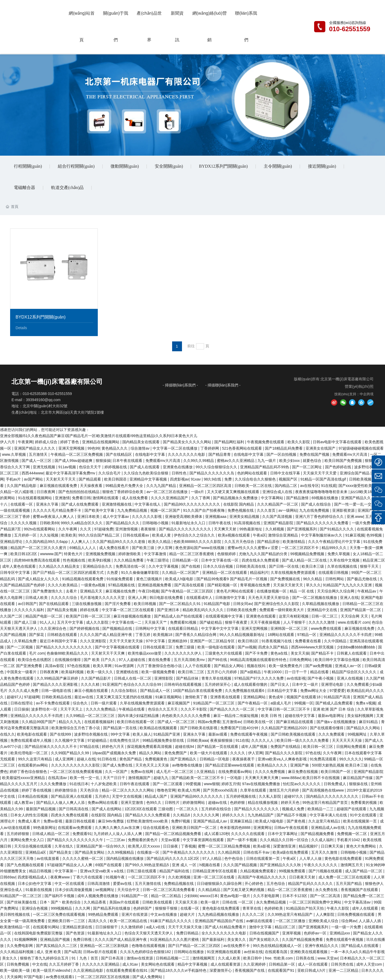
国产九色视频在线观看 (26, 865)
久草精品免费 (26, 641)
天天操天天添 (187, 902)
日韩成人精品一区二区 (51, 834)
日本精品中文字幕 (283, 691)
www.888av (291, 778)
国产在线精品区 (119, 454)
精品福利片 (259, 572)
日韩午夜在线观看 (135, 784)
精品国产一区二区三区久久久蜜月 (39, 548)
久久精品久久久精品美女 (60, 566)
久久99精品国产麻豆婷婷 (58, 678)
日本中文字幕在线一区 (220, 560)
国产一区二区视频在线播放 (315, 598)
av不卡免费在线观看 (53, 703)
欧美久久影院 (299, 442)
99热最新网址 (44, 828)
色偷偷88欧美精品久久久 (68, 653)
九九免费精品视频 (133, 510)
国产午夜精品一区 (253, 703)
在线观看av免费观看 (75, 828)
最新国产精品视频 (41, 809)
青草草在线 (252, 908)
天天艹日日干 (115, 778)
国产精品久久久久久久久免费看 (323, 523)
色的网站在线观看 (253, 473)
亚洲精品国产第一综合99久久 (101, 846)
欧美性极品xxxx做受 (145, 653)
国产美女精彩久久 (265, 939)
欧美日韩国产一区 (336, 772)
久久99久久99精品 (199, 461)
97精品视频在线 (122, 585)
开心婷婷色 (254, 884)
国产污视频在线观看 (326, 871)
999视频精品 (62, 908)
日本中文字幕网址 (283, 834)
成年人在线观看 (366, 908)
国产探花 (37, 635)
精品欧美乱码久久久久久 (204, 610)
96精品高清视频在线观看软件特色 (259, 660)
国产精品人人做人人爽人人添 (61, 802)
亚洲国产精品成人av (211, 821)
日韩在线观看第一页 (264, 858)
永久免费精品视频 (271, 902)
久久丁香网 (201, 498)
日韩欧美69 (49, 523)
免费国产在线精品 (286, 747)
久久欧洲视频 (180, 877)
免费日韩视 (83, 939)
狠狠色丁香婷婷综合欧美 (123, 492)
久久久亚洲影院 (94, 641)
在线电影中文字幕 (151, 454)
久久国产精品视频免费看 (303, 939)
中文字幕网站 (273, 498)
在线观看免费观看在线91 (127, 970)
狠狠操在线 (359, 784)
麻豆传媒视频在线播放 (133, 616)
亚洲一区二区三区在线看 (214, 877)
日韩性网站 (335, 579)
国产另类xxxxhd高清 (220, 790)
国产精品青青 (220, 454)
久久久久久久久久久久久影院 (76, 765)
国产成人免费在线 (118, 765)
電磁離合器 (25, 187)
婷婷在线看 (90, 610)
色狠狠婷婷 (227, 554)
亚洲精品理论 (12, 542)
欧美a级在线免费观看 (291, 852)
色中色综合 (234, 858)
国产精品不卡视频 (292, 815)
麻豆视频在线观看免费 (59, 486)
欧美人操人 (142, 734)
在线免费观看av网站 (236, 772)
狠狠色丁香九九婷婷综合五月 (45, 958)
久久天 (86, 529)
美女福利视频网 (361, 716)
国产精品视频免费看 (318, 834)
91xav (196, 479)
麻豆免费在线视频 (303, 772)
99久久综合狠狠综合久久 (217, 467)
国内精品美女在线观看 (141, 442)
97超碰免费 (104, 529)
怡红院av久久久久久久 (302, 784)
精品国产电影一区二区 (44, 616)
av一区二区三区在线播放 (168, 492)
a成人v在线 (156, 927)
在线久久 (7, 734)
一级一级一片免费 (347, 927)
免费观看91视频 (184, 622)
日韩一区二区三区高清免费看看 (169, 890)
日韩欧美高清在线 (251, 566)
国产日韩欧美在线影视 (199, 728)
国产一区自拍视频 (282, 454)
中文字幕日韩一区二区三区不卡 (284, 709)
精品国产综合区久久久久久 (355, 672)
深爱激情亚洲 (285, 846)
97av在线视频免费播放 (262, 784)
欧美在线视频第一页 (360, 821)
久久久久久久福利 (30, 610)
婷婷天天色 (291, 802)
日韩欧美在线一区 (259, 722)
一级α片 (198, 492)
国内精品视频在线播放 (125, 858)
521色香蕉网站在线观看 (242, 448)
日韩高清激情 (99, 884)
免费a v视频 (366, 703)
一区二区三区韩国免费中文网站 (316, 902)
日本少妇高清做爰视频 (74, 890)
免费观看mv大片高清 (350, 454)
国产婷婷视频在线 (85, 628)
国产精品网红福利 (230, 442)
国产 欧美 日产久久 (100, 660)
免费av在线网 (142, 772)
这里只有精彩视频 (294, 616)
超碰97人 (14, 697)
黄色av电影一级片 (236, 896)
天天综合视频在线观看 (33, 846)
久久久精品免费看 (129, 560)
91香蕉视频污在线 (277, 641)
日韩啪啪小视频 (156, 523)
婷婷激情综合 (66, 790)
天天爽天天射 (226, 529)
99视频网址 (358, 734)
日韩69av (8, 877)
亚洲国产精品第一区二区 (361, 610)
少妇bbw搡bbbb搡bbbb (356, 647)
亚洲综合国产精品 (355, 473)
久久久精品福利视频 (17, 952)
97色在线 (313, 753)
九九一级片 (267, 461)
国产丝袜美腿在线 (22, 902)
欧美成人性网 (189, 790)
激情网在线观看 (106, 498)
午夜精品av (367, 591)
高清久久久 (98, 921)
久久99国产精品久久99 (70, 753)
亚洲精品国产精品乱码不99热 (265, 467)
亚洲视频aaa (216, 517)
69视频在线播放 (325, 498)
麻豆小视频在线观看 (92, 691)
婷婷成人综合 (47, 442)
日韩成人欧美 (37, 598)
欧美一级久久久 (100, 672)
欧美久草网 (103, 666)
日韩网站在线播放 (189, 952)
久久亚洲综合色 (54, 628)
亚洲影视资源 (344, 510)
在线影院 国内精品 (239, 504)
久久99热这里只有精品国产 (291, 914)
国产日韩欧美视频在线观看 (294, 734)
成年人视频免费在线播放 (98, 896)
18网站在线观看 (281, 635)
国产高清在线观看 (190, 585)
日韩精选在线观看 (63, 635)
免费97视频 (181, 821)
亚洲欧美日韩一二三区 (67, 921)
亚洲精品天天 (92, 591)
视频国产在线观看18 (304, 697)
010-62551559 (350, 29)
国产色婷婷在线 (339, 467)
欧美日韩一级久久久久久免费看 (303, 740)
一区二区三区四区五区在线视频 (104, 977)
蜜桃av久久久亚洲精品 (236, 461)
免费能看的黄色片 (143, 840)
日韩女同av (243, 604)
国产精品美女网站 (90, 852)
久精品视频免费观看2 (258, 871)
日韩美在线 (306, 958)
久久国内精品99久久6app (47, 542)
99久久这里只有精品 (35, 759)
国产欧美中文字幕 (100, 510)
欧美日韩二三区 (192, 672)
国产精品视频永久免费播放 (236, 498)
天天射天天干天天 (61, 479)
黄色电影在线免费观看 (344, 858)
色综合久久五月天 (163, 709)
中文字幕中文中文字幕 (220, 628)
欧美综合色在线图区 (35, 660)
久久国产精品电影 (22, 486)
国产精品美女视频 (63, 610)
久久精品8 (182, 815)
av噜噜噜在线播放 (188, 765)
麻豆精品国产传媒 (358, 778)
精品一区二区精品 (167, 896)
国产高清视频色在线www (323, 790)
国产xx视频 (247, 647)
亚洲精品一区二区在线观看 (225, 572)
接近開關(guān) (322, 166)
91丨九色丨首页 (85, 958)
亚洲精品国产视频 (55, 939)
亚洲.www (355, 517)
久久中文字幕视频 (164, 566)
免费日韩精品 (188, 933)
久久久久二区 (254, 914)
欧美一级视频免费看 (159, 672)
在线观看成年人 (200, 598)
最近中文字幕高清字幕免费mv (71, 473)
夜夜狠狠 (149, 529)
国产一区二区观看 (168, 784)
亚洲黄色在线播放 (178, 467)
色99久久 (154, 802)
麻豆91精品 (369, 722)
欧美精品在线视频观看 (159, 728)
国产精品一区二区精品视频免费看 (174, 834)
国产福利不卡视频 (60, 896)
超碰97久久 (294, 796)
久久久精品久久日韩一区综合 (285, 840)
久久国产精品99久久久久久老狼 (119, 542)
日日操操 (22, 709)
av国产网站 (34, 479)
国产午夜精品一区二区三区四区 (188, 591)
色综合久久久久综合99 (143, 684)
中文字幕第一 (66, 871)
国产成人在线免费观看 (80, 504)
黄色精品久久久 (115, 448)
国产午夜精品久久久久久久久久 (189, 852)
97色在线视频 (79, 666)
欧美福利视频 (73, 672)
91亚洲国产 (112, 684)
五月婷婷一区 (26, 535)
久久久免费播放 (54, 784)
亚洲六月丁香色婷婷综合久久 (320, 517)
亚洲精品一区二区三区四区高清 (206, 486)
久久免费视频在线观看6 (245, 691)
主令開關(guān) (278, 166)
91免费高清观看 (323, 759)
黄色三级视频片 (150, 579)
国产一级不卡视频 (242, 840)
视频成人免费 (294, 809)
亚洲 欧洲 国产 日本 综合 (334, 709)
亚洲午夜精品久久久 (322, 946)
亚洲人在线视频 (350, 678)
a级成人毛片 (281, 703)
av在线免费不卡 (237, 946)
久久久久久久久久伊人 (184, 653)
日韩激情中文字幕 (231, 598)
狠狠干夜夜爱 (237, 622)
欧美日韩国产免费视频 (344, 461)
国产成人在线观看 (145, 467)
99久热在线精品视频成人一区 (278, 946)
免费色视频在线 (241, 510)
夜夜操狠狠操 (222, 740)
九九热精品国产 (261, 815)
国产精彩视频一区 (223, 585)
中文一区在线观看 (70, 884)
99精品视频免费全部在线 (164, 740)
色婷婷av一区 (316, 933)
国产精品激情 (298, 498)
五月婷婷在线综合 (217, 809)
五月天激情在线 (148, 884)
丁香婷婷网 (210, 448)
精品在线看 (320, 672)
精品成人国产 (156, 796)
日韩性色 (180, 473)
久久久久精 (91, 684)
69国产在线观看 (109, 865)
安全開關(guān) (169, 166)
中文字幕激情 (156, 554)
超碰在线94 (185, 747)
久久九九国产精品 (162, 486)
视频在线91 (257, 666)
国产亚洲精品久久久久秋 (281, 865)
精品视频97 (309, 846)
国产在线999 (61, 734)
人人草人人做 (311, 858)
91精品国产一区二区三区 (214, 703)
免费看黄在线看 (309, 641)
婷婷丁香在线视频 (37, 790)
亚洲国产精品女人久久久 (35, 448)
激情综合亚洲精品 (283, 535)
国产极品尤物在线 (362, 579)
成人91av (131, 964)
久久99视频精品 (121, 852)
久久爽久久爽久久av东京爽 (118, 828)
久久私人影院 (270, 796)
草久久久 (313, 585)
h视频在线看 (210, 865)
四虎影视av (179, 479)
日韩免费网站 (301, 660)
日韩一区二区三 (325, 616)
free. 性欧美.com (279, 958)
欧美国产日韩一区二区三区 (89, 616)
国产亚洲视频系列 (302, 529)
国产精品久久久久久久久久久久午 (76, 840)
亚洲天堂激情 (132, 802)
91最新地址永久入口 (189, 523)
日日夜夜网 (46, 492)
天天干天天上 (72, 709)
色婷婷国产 (143, 908)
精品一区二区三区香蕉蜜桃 (192, 554)
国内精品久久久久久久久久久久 (333, 796)
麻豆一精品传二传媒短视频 (236, 716)
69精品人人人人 (83, 548)
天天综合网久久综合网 (336, 591)
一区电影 (235, 778)
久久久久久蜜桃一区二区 (83, 858)
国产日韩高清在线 (74, 809)
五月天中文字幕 (71, 622)
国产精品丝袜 (188, 678)
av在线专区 (309, 486)
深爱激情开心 (221, 970)
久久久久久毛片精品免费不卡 (58, 510)
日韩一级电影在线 (57, 691)
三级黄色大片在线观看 (224, 653)
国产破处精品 (211, 622)
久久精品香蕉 (95, 902)
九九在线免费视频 (315, 510)
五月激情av (232, 722)
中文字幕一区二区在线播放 (176, 448)
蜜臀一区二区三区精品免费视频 (225, 846)
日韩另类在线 (343, 964)
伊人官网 (165, 548)
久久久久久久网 (206, 815)
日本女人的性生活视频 (30, 815)
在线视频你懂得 (68, 660)
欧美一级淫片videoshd (52, 970)
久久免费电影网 (20, 946)
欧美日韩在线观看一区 (136, 722)
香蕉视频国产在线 (250, 970)
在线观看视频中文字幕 (225, 616)
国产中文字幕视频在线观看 (118, 647)
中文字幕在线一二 (127, 622)
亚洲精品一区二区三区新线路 (105, 946)
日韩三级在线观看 (142, 871)
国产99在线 (218, 660)
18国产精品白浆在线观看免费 (198, 691)
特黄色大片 (74, 554)
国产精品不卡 (323, 653)
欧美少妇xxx (290, 461)
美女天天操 (300, 653)
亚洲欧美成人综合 (324, 921)
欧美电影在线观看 (33, 734)
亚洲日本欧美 (89, 517)
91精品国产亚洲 (167, 734)
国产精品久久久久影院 (284, 753)
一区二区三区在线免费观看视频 (76, 772)
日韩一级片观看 (104, 703)
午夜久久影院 (338, 908)
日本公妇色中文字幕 (35, 884)
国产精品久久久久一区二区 (233, 709)
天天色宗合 (90, 790)
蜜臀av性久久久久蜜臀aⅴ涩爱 (253, 548)
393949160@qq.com (43, 400)
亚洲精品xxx (340, 933)
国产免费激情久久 (48, 591)
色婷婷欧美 (274, 908)
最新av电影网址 (332, 716)
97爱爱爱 (337, 691)
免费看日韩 (81, 498)
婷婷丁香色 (70, 442)
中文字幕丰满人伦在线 (329, 815)
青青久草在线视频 (217, 678)
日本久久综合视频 (218, 566)
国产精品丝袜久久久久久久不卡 (51, 747)
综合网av (349, 921)
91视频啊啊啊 (26, 939)
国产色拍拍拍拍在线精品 (79, 492)
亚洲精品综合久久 (98, 566)
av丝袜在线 (253, 952)
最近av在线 (84, 697)
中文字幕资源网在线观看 (204, 840)
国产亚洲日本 (169, 610)
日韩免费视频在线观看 (356, 914)
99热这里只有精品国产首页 (325, 802)
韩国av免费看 (209, 722)
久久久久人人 (263, 740)
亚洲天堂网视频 (72, 448)
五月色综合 (276, 884)
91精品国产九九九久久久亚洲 (348, 585)
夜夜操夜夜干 (244, 759)
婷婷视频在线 (116, 467)
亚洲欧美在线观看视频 (309, 952)
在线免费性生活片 (125, 740)
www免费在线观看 (327, 628)
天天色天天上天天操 (153, 765)
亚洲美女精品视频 (245, 517)
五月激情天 (39, 454)
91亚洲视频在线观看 (224, 952)
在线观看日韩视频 (334, 572)
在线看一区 (190, 908)
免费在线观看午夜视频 (249, 734)
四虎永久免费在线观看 (70, 815)
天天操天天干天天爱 (320, 473)
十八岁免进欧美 (104, 784)
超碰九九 (161, 778)
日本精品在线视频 (33, 796)
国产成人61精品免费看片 (226, 927)
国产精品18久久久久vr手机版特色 (179, 970)
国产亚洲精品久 (184, 759)
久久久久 (238, 753)
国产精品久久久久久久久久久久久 (64, 647)
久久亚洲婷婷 (255, 964)
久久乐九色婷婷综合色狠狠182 (146, 952)
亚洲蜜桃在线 (128, 672)
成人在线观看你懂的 (251, 684)
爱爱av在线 (123, 884)
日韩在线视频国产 (265, 933)
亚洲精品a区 (36, 852)
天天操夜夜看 (92, 486)
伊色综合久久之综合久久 (195, 535)
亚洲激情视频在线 (117, 504)
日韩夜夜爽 (50, 672)
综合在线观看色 (156, 828)
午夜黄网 (25, 442)
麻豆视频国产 (179, 703)
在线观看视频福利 (100, 722)
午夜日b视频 (149, 591)
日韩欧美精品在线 (57, 697)
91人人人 (47, 622)
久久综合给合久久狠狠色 (256, 479)
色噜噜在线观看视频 (149, 946)
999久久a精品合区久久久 (82, 523)
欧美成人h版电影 (180, 579)
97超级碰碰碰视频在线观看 (361, 448)
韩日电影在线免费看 (167, 598)
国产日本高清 (113, 958)
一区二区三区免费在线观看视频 (59, 914)
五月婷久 (102, 796)
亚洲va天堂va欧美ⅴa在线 (102, 871)
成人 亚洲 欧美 (49, 952)
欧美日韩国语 (116, 479)
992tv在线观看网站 (40, 529)
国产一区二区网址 (307, 467)
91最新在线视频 (39, 890)
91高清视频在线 (248, 523)
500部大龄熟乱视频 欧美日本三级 (340, 765)
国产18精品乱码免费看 (284, 448)
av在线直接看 (48, 858)
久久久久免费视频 (270, 772)
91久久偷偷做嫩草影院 (140, 572)
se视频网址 (105, 890)
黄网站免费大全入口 (28, 840)
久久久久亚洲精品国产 (170, 498)
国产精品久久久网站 (364, 728)
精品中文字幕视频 (193, 964)
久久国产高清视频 (278, 517)
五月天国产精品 (349, 884)
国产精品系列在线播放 (112, 908)
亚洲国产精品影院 (279, 523)
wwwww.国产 (51, 554)
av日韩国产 (27, 604)
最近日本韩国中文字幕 (59, 641)
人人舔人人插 (370, 921)
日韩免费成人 (335, 784)
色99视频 (374, 535)
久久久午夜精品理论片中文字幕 (335, 542)
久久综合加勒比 (124, 691)
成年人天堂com (370, 964)
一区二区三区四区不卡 (301, 548)
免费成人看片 (30, 821)
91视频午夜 (116, 877)
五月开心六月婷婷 (222, 672)
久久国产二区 (12, 616)
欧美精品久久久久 (273, 765)
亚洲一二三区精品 (344, 970)
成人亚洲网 (65, 759)
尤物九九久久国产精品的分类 (264, 554)
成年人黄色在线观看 (19, 566)
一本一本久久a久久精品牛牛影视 (358, 952)
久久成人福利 (323, 840)
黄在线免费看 (160, 660)
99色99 (93, 448)
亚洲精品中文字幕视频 (149, 479)
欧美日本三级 (313, 566)
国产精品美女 (61, 852)
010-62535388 (35, 394)
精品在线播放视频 (263, 802)
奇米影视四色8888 (236, 828)
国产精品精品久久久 (123, 523)
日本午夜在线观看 (128, 461)
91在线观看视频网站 (35, 498)
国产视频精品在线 (118, 628)
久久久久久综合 (64, 598)
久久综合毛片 (110, 473)
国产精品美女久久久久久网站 (188, 442)
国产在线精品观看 (54, 604)
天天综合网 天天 (355, 616)
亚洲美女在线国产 (321, 448)
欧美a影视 (262, 846)
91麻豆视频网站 (169, 697)
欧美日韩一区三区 (319, 747)
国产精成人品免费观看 (335, 703)
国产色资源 (76, 933)
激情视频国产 (140, 778)
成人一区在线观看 (313, 964)
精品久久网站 (151, 753)
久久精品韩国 (229, 852)
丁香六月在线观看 (88, 877)
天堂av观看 (171, 840)
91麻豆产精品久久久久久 (171, 921)
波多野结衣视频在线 (91, 734)
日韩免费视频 (18, 964)
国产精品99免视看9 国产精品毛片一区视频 (232, 579)
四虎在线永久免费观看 (261, 560)
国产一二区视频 (20, 647)
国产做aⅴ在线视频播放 (337, 722)
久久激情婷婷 (132, 927)
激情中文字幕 (261, 927)
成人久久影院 (98, 622)
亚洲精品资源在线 (78, 927)
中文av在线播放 (164, 914)
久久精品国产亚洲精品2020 (284, 728)
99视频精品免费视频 (308, 554)
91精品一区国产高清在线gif (324, 479)
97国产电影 (34, 977)
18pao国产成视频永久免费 (114, 753)
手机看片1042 (349, 840)
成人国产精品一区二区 (364, 871)
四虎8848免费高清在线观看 (37, 560)
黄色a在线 (279, 653)
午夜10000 (273, 672)
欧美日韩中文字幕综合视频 (338, 660)
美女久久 (10, 958)
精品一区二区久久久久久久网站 (128, 790)
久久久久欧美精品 (63, 585)
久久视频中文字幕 (70, 740)
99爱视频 (194, 784)
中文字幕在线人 (148, 504)
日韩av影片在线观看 (101, 952)
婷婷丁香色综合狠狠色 (29, 772)
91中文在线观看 (364, 815)
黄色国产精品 (131, 759)
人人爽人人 (81, 542)
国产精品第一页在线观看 (218, 747)
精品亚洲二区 (374, 560)
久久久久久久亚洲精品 (101, 964)
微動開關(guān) (125, 166)
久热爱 (113, 572)
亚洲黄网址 (263, 828)
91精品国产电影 (217, 604)
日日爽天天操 (333, 846)
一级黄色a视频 (94, 585)
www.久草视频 (15, 454)
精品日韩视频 (41, 871)
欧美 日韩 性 (272, 716)
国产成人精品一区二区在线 (305, 560)
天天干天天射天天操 (127, 641)
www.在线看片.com (354, 622)
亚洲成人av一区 (349, 666)
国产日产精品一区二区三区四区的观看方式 (69, 572)
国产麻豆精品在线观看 (295, 722)
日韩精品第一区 (186, 560)
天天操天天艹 (156, 622)
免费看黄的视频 (364, 802)
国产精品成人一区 (156, 691)
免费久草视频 (339, 554)
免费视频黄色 (157, 759)
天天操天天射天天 (289, 585)
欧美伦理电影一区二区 (30, 753)
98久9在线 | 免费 (218, 479)
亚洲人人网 (138, 598)
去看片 (72, 591)
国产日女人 (280, 684)
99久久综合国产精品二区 (100, 535)
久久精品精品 (210, 890)
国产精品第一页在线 (120, 728)
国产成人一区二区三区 (177, 722)
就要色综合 (313, 461)
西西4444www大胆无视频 (313, 647)
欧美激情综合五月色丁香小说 (76, 728)
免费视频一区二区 (352, 834)
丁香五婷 (143, 635)
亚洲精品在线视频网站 (101, 442)
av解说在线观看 (260, 921)
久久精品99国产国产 (39, 722)
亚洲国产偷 (300, 765)
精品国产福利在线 (175, 871)
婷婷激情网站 (194, 802)
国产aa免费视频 (319, 666)
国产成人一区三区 (37, 461)
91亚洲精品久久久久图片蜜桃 (175, 939)
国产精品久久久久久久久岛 (212, 473)
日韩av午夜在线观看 (292, 828)
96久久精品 (313, 579)
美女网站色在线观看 (158, 964)
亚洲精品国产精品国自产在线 (220, 921)
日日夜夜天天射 (303, 877)
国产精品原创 (269, 542)
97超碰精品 (97, 740)
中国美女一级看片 (22, 672)
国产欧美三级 (144, 548)
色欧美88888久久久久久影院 (198, 542)
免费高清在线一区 (131, 566)
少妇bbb (191, 896)
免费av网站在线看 (103, 802)
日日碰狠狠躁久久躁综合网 (220, 884)
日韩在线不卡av (257, 852)
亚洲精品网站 (255, 697)
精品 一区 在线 (302, 591)
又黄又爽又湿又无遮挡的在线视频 (125, 697)
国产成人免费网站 (148, 977)
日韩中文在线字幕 (286, 473)
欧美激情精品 (294, 542)
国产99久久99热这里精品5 (147, 865)
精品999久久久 (335, 548)
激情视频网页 (204, 958)
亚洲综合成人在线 (278, 492)
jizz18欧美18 (361, 492)
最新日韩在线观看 (81, 821)
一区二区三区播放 (291, 921)
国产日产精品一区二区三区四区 (195, 946)
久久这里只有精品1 (325, 821)
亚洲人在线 (349, 598)
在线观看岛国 (277, 952)
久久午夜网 (68, 529)
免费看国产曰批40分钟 (240, 728)
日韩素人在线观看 (352, 653)
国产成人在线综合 (317, 504)
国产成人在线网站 (107, 809)
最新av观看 (218, 734)
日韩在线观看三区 (158, 647)
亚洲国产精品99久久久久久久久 (197, 796)
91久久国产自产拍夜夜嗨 (204, 510)
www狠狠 (212, 784)
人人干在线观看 (198, 666)
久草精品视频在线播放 (321, 604)
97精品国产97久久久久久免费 (260, 678)
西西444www (33, 473)
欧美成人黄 (162, 535)
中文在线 (40, 964)
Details (21, 328)
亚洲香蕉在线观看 (226, 697)
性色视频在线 (75, 560)
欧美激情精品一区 (15, 927)
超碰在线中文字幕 (300, 716)
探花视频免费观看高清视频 (150, 747)
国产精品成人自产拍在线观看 (179, 616)
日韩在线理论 (22, 703)
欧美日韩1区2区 (24, 554)
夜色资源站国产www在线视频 (200, 548)
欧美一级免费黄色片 (286, 666)
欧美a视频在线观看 (234, 535)
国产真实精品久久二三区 (57, 946)
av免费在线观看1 (60, 977)
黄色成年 (277, 697)
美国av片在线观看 (125, 902)
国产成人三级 (26, 622)
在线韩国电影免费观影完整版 (39, 933)
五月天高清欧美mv (190, 660)
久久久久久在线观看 (248, 834)
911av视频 (68, 467)
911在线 (242, 740)
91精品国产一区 (135, 896)
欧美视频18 (163, 635)
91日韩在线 (107, 759)
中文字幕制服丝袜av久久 (322, 535)
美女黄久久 (237, 939)
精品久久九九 (70, 722)
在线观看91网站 (46, 927)
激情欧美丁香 (197, 697)
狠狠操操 (103, 461)
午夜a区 (260, 535)
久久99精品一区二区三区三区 (91, 716)
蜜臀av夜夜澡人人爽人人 (54, 517)
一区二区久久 (188, 809)
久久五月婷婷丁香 (64, 964)
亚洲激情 (62, 498)
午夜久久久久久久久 (321, 865)
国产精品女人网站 (229, 666)
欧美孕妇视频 (100, 560)
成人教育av (24, 802)
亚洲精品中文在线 (323, 610)
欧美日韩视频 (145, 604)
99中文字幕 (121, 734)
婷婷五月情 (231, 784)
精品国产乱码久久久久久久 (311, 884)
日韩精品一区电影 (215, 759)
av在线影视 (296, 678)
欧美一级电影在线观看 (217, 647)
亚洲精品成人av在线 (328, 828)
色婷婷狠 (238, 802)
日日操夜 (171, 846)
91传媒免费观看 (120, 579)
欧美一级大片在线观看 (209, 753)
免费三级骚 (185, 647)
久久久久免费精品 (101, 709)
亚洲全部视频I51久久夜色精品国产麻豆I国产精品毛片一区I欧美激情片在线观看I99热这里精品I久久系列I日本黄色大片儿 (99, 436)
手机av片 (14, 479)
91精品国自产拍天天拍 (305, 908)
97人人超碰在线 (132, 660)
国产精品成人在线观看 (360, 946)
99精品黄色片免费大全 (125, 486)
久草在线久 (64, 846)
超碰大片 (188, 914)
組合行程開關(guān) (76, 166)
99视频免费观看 (293, 871)
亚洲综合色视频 (35, 908)
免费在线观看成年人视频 (31, 740)
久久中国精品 (336, 641)
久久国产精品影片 (96, 678)
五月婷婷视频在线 (241, 796)
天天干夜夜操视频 (266, 622)
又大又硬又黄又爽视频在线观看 (234, 492)
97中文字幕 (156, 641)
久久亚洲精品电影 (89, 970)
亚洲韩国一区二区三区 (290, 628)
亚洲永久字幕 (48, 504)
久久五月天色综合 (240, 542)
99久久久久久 (351, 759)
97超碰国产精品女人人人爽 (70, 865)
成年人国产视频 (255, 747)
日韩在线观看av (137, 535)
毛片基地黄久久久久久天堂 (103, 598)
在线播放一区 (149, 852)
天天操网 (14, 977)
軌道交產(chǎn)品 (68, 187)
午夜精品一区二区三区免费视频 (77, 454)
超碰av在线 (218, 802)
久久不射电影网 (267, 896)
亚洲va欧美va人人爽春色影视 (283, 759)
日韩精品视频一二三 (173, 958)
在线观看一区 (22, 504)
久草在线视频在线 (343, 566)
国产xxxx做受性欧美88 (358, 486)
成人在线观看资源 (226, 964)
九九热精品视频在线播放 (219, 914)
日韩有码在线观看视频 (183, 684)
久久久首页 (267, 510)
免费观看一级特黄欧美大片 (282, 610)
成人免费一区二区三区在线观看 (345, 877)
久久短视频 (50, 535)
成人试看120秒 (216, 834)
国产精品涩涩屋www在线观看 (230, 765)
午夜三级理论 (158, 560)
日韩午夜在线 (220, 523)
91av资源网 (125, 666)
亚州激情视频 (127, 529)
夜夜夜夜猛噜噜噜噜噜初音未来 (322, 492)
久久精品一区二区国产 (181, 572)
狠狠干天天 (370, 566)
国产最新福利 (214, 939)
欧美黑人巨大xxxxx (145, 846)
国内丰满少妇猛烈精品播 (139, 716)
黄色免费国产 (176, 753)
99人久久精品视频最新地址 (243, 635)
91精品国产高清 (337, 697)
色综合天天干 (91, 467)
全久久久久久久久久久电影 (224, 933)
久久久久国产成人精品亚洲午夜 (107, 635)
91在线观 (329, 486)
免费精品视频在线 (179, 884)
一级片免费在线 (365, 523)
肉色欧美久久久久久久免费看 (187, 716)
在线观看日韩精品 (184, 628)
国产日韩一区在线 (284, 566)
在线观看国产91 (281, 970)
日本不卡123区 (295, 896)
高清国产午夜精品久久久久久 (262, 877)
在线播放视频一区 (272, 591)
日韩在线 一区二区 (238, 902)
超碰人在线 (86, 759)
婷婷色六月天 (114, 747)
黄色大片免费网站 (362, 846)
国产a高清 (73, 952)
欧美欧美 (69, 535)
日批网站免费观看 (352, 747)
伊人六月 (8, 442)
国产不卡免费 (257, 653)
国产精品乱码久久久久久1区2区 (173, 858)
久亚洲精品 (206, 772)
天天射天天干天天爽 (108, 653)
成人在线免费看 (135, 498)
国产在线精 (191, 566)
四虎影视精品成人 (33, 877)
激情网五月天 (352, 865)
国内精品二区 (286, 486)
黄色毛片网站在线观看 (236, 591)
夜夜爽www (60, 877)
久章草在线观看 (254, 790)
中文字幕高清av (358, 902)
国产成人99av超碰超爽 (74, 461)
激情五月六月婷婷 (285, 790)
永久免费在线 (327, 890)
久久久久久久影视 (147, 517)
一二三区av (116, 840)
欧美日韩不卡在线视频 (322, 778)
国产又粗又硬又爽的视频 (244, 890)
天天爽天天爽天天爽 (262, 778)
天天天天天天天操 (347, 740)
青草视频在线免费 (256, 585)
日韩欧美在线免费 (242, 610)
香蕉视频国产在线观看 (360, 890)
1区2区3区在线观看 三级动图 (149, 809)
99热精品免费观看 (104, 914)
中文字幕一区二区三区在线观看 (128, 610)
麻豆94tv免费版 (111, 821)
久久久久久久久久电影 (187, 454)
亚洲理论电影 (333, 684)
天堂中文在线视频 (127, 796)
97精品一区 (307, 635)
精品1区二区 (286, 927)
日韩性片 (173, 802)
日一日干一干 (296, 672)
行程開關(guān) (28, 166)
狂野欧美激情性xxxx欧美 (148, 821)
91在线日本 (79, 784)
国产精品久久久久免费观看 (148, 815)
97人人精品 (212, 858)
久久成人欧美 (230, 958)
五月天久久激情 (325, 852)
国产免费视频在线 (286, 579)
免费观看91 (82, 834)
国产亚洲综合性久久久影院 (277, 604)
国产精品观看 (90, 479)
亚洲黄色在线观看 (261, 616)
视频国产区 (289, 479)
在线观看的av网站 (33, 765)
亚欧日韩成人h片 (312, 970)
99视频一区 (304, 703)
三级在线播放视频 (87, 604)
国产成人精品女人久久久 (39, 579)
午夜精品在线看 (132, 709)
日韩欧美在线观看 (158, 902)
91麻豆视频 (355, 535)
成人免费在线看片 (115, 548)
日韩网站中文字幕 (151, 628)
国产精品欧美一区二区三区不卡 (198, 778)
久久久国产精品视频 (241, 865)
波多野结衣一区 (45, 709)
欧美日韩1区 (249, 641)
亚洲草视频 (292, 933)
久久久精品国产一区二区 (278, 504)
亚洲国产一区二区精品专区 (213, 641)
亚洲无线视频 (44, 467)
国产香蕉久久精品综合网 (196, 635)
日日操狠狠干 (107, 927)
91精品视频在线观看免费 (83, 579)
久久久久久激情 (322, 622)
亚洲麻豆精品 (242, 821)
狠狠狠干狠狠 (167, 908)
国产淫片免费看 (118, 604)
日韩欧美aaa (198, 740)
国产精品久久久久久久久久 (257, 809)
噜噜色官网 (166, 790)
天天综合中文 (129, 890)
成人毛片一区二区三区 (175, 772)
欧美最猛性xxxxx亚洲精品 (24, 778)
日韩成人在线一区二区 (133, 678)
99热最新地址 (251, 529)
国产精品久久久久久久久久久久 (185, 529)
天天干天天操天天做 (185, 927)
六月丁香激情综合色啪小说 (160, 666)
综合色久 (81, 703)
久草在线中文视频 (345, 560)
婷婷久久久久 (234, 815)
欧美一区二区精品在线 (129, 921)
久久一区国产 (117, 772)
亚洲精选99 (178, 641)
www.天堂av (328, 958)
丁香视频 (188, 846)
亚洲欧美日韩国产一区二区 (195, 828)
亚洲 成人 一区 (185, 865)
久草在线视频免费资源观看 (294, 572)
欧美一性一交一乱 (85, 778)
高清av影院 (55, 666)
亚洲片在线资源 (135, 914)
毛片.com (37, 653)
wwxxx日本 (209, 896)
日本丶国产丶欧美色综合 (61, 902)
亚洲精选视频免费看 (155, 585)
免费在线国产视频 (315, 454)
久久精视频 (275, 529)
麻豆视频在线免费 (121, 591)
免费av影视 (53, 821)
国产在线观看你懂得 (327, 728)
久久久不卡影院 (194, 709)
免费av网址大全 (314, 691)
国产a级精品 (251, 672)
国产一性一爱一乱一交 (353, 504)
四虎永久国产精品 (274, 647)
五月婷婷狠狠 (18, 834)
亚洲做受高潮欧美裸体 (184, 517)
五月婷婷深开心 (218, 684)
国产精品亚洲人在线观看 (72, 796)
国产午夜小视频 (321, 678)
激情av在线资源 (140, 958)
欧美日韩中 (253, 958)
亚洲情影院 (164, 678)
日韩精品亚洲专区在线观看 (215, 871)
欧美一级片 (210, 902)
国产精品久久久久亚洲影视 (56, 684)
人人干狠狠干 (295, 622)
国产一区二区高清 (326, 896)
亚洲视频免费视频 (101, 554)
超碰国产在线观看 (352, 809)
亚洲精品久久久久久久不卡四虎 (346, 635)
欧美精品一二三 (321, 809)
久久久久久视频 (24, 523)
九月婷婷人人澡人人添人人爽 (118, 834)
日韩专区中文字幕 (15, 572)
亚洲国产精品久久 (356, 498)
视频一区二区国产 (166, 510)
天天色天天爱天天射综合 (269, 598)
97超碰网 (32, 697)
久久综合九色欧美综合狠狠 (147, 473)
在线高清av (58, 778)
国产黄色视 (297, 821)
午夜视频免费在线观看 (266, 442)
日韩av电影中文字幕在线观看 (338, 442)
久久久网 (83, 908)
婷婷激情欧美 (130, 554)
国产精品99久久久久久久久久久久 (192, 504)
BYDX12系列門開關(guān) (223, 166)
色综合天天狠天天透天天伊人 (149, 933)
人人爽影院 (326, 914)
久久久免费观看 (332, 734)
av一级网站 (288, 510)
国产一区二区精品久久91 (180, 604)
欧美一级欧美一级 (15, 970)
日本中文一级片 (306, 684)
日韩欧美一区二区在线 (254, 486)
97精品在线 (90, 747)
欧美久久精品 (160, 542)
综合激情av (141, 448)
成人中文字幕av (116, 517)
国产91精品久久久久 (337, 529)
